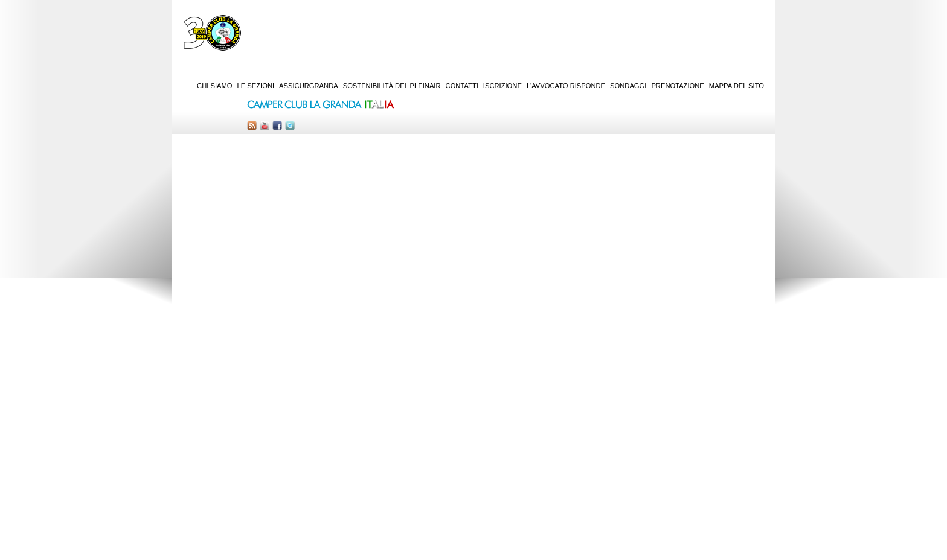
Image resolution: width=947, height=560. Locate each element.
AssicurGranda (309, 86)
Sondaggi (628, 86)
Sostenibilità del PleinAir (392, 86)
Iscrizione (502, 86)
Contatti (462, 86)
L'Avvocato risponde (566, 86)
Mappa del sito (737, 86)
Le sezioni (256, 86)
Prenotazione (677, 86)
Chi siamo (214, 86)
